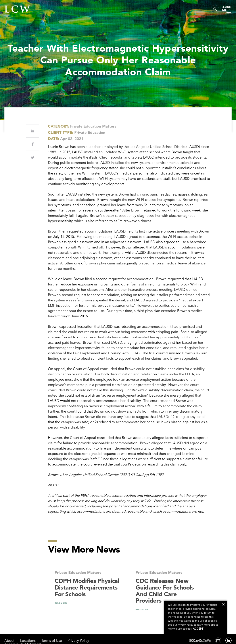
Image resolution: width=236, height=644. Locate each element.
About (9, 640)
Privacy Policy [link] (185, 625)
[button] (224, 604)
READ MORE (61, 603)
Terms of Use (52, 640)
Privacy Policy (78, 640)
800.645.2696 (200, 640)
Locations (28, 640)
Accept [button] (198, 629)
